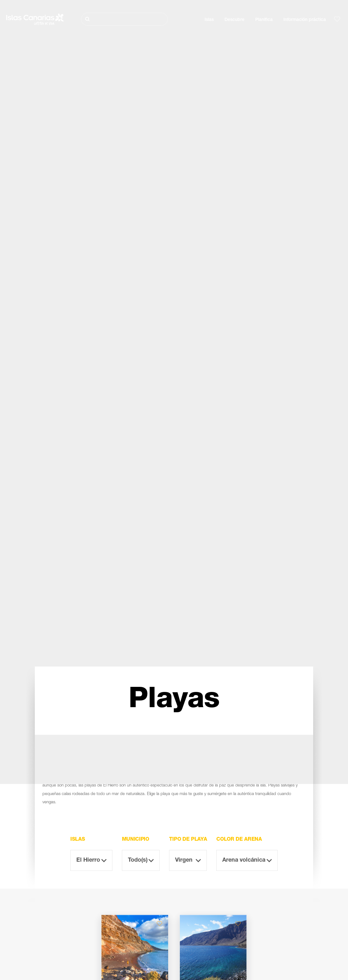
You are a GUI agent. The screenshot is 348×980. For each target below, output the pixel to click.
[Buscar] (124, 19)
